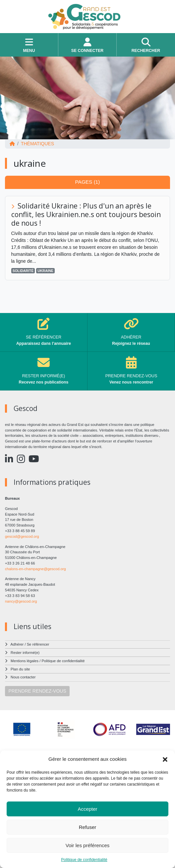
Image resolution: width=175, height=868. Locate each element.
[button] (165, 759)
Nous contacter (23, 677)
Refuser (88, 827)
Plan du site (20, 669)
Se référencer (38, 644)
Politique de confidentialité (84, 860)
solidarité (23, 271)
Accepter (87, 809)
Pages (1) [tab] (88, 182)
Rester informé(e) (25, 653)
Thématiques (37, 144)
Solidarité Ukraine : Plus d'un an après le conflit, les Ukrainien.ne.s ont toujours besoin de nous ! (86, 214)
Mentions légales (25, 661)
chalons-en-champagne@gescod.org (35, 569)
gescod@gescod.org (22, 536)
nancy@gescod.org (21, 601)
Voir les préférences (88, 845)
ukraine (45, 271)
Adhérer (17, 644)
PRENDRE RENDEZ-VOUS (37, 691)
